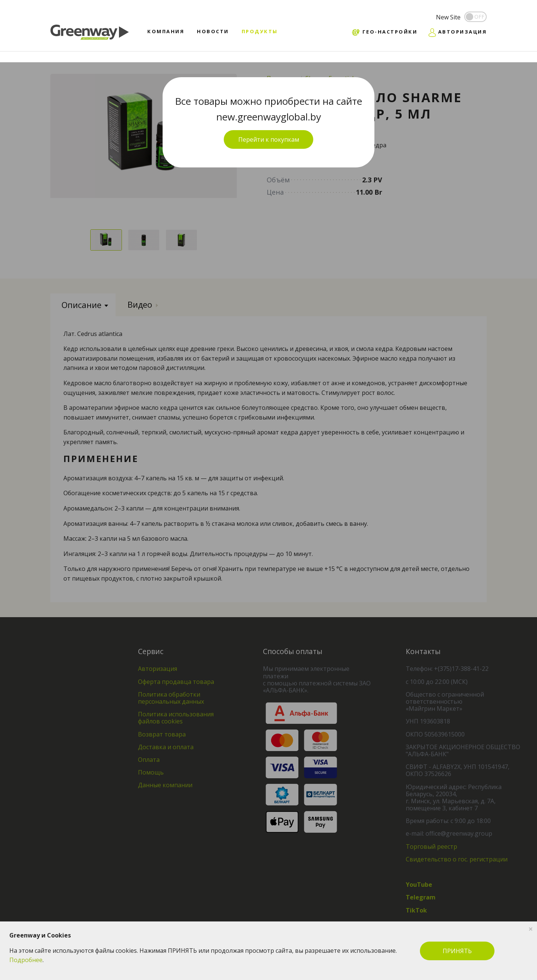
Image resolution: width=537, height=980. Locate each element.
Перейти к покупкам (269, 139)
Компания (166, 31)
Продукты (260, 31)
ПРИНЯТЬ (457, 951)
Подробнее (26, 960)
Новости (213, 31)
